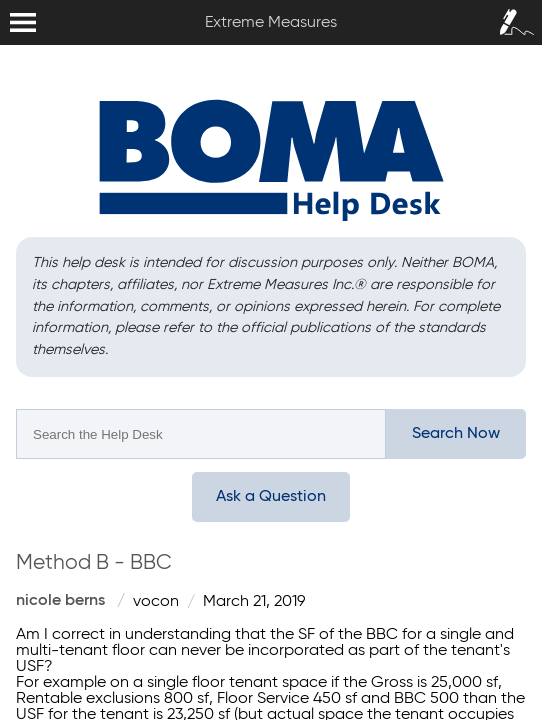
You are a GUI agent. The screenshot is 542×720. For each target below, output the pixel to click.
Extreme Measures (5, 0)
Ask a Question (271, 497)
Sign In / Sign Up (512, 16)
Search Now (456, 434)
